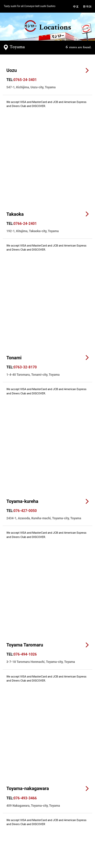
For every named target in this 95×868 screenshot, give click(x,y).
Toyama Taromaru (25, 324)
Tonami (14, 197)
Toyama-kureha (22, 261)
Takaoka (15, 134)
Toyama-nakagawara (28, 388)
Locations (48, 26)
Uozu (12, 70)
